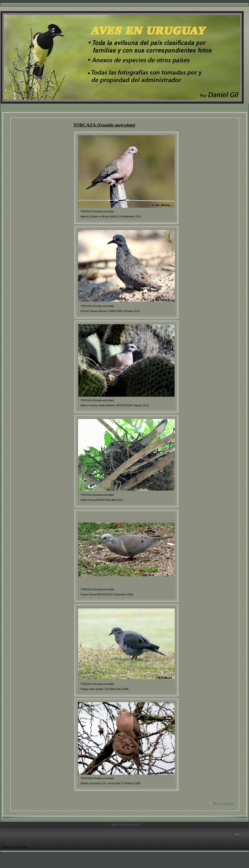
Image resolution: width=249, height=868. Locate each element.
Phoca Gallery (224, 804)
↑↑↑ (237, 835)
